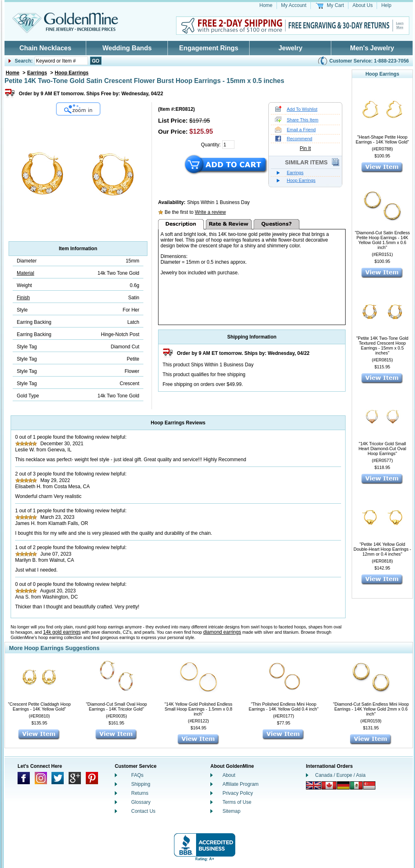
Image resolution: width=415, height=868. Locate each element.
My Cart (335, 5)
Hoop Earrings (72, 73)
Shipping (141, 784)
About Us (363, 5)
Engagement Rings (209, 48)
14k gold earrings (62, 632)
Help (386, 5)
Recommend (299, 139)
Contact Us (143, 811)
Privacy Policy (238, 793)
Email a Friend (301, 130)
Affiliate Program (241, 784)
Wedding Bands (127, 48)
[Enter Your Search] (61, 61)
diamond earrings (222, 632)
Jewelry (291, 48)
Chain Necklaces (45, 48)
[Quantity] (228, 145)
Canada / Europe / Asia (340, 775)
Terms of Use (237, 802)
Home (266, 5)
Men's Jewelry (372, 48)
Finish (23, 298)
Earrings (37, 73)
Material (26, 273)
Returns (140, 793)
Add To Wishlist (302, 109)
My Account (294, 5)
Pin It (305, 148)
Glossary (141, 802)
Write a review (210, 212)
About (229, 775)
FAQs (137, 775)
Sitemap (232, 811)
